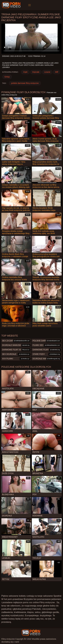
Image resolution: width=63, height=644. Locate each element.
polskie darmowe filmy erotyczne (25, 83)
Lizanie (47, 72)
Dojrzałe (36, 72)
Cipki (25, 72)
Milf (57, 72)
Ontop (7, 77)
